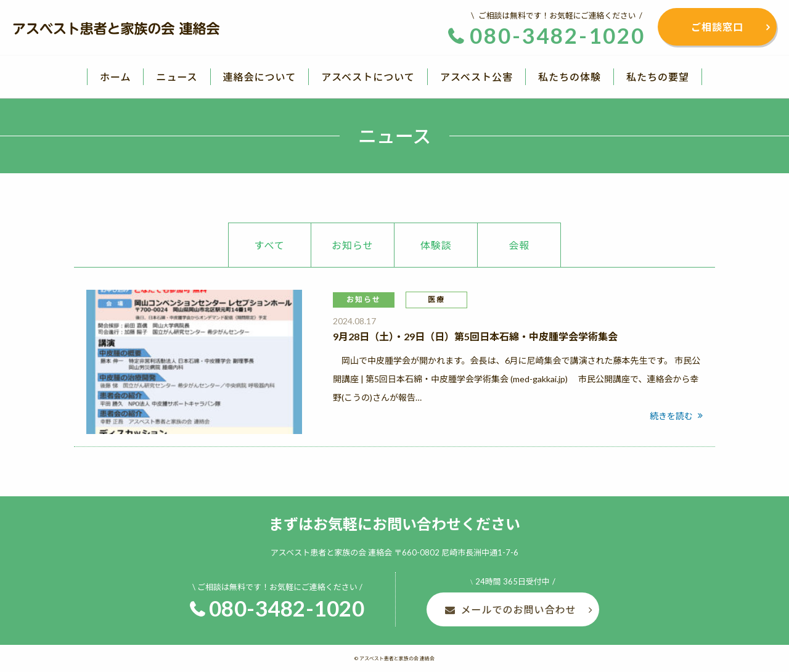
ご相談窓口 (717, 27)
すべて (270, 245)
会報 (519, 245)
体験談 (436, 245)
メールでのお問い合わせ (518, 609)
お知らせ (353, 245)
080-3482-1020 (287, 608)
